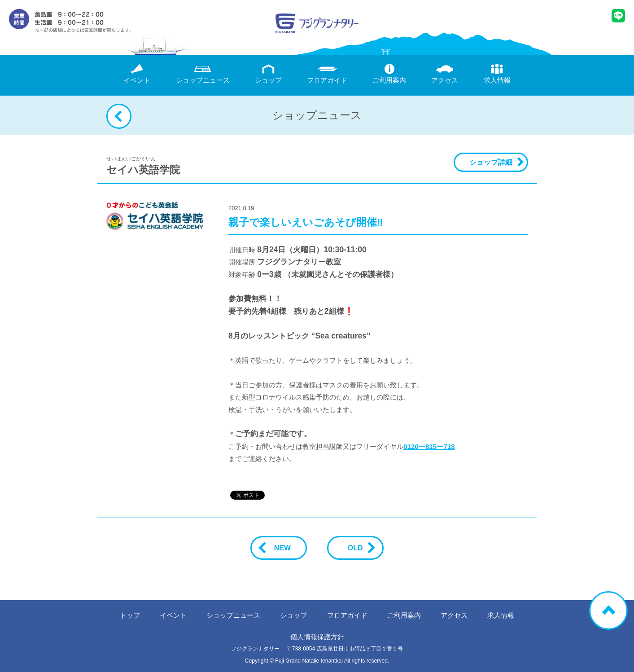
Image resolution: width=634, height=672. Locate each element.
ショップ (268, 74)
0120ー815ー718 (429, 446)
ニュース (203, 74)
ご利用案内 (389, 74)
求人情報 (497, 74)
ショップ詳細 (491, 162)
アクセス (445, 74)
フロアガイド (327, 74)
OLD (359, 548)
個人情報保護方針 (317, 637)
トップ (130, 615)
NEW (279, 548)
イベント (137, 74)
